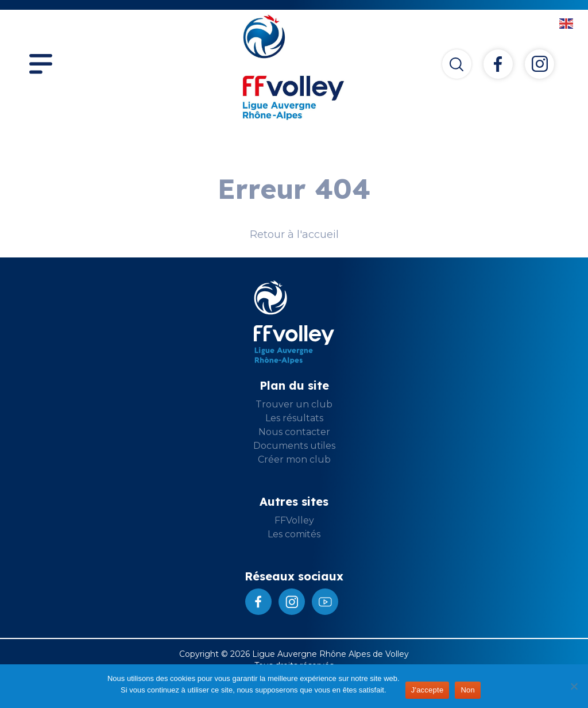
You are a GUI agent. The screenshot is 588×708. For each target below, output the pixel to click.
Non (468, 690)
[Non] (574, 686)
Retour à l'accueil (294, 234)
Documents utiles (294, 446)
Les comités (294, 534)
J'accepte (428, 690)
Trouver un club (294, 404)
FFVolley (294, 520)
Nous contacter (294, 432)
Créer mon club (294, 459)
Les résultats (294, 418)
